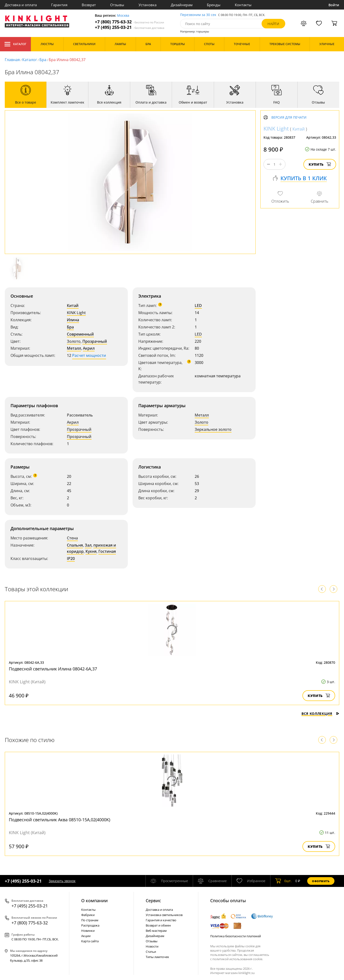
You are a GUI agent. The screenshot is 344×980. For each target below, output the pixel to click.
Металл (74, 348)
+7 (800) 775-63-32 (129, 22)
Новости (152, 946)
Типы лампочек (157, 957)
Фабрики (88, 915)
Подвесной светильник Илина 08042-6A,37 (53, 669)
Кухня (91, 551)
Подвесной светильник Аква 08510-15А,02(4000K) (59, 820)
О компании (94, 901)
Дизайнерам (182, 5)
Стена (72, 538)
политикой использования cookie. (238, 959)
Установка (148, 5)
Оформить (321, 881)
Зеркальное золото (213, 429)
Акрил (89, 348)
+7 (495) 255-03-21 (130, 27)
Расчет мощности (89, 355)
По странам (90, 920)
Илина (73, 320)
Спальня (75, 545)
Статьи (151, 952)
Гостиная (107, 551)
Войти (334, 5)
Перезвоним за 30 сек (198, 15)
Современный (80, 334)
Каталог (15, 44)
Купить (320, 164)
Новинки (88, 931)
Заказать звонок (62, 881)
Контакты (243, 5)
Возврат (89, 5)
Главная (12, 60)
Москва (123, 16)
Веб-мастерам (156, 931)
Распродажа (90, 925)
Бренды (214, 5)
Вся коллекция (320, 714)
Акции (86, 936)
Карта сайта (90, 941)
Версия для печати (289, 118)
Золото (74, 341)
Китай (73, 306)
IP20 (71, 558)
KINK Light (76, 313)
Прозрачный (95, 341)
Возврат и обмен (158, 925)
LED (198, 306)
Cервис (153, 901)
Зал (88, 545)
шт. (283, 881)
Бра (43, 60)
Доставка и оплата (21, 5)
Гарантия (59, 5)
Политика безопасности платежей (236, 936)
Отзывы (117, 5)
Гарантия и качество (161, 920)
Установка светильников (164, 915)
